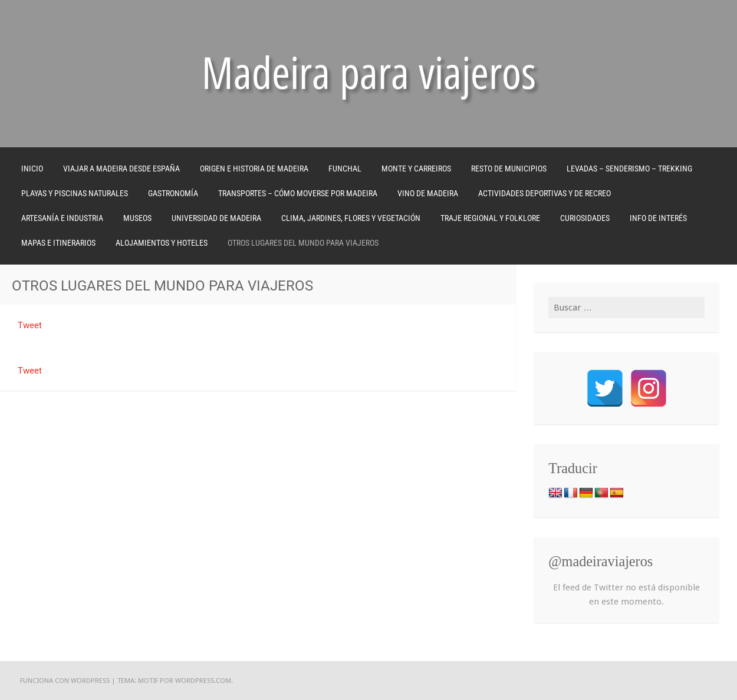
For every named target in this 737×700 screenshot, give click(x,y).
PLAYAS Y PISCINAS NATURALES (75, 193)
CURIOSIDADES (585, 218)
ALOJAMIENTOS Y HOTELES (162, 243)
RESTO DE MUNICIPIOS (509, 169)
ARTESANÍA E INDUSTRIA (62, 218)
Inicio (32, 169)
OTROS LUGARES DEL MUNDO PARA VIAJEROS (303, 243)
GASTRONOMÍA (173, 193)
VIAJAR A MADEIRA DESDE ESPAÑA (121, 169)
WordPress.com (203, 681)
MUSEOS (137, 218)
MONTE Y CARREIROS (416, 169)
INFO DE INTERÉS (658, 218)
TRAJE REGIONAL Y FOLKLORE (490, 218)
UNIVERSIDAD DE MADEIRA (216, 218)
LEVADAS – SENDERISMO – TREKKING (629, 169)
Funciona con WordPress (65, 681)
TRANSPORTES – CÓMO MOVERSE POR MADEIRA (298, 193)
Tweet (30, 325)
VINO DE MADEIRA (428, 193)
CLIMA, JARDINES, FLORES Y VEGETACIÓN (351, 218)
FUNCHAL (345, 169)
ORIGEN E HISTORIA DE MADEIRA (254, 169)
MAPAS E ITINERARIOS (58, 243)
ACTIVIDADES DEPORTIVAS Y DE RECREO (544, 193)
